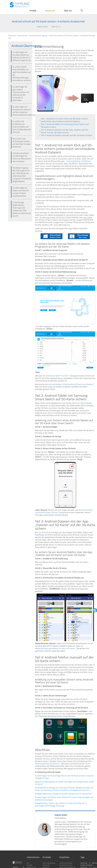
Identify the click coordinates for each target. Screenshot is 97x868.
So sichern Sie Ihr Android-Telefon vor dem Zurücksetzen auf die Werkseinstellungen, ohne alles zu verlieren (22, 74)
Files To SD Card (42, 532)
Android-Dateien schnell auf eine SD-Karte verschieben (70, 384)
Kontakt (30, 865)
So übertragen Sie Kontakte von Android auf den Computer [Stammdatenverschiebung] (22, 111)
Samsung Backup (49, 863)
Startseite (12, 36)
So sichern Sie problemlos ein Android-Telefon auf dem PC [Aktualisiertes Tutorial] (22, 127)
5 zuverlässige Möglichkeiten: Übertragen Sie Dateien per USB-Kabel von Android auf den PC (22, 209)
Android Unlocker (66, 863)
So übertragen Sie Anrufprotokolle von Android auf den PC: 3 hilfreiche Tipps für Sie (22, 56)
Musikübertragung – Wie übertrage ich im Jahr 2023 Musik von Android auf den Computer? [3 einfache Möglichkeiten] (22, 175)
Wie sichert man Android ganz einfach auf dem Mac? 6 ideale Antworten (22, 143)
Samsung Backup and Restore (47, 764)
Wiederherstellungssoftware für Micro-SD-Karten (55, 648)
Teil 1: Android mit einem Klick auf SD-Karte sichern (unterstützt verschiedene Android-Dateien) (64, 120)
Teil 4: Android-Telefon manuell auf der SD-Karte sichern (66, 135)
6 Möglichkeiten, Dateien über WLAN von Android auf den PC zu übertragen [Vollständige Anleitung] (61, 805)
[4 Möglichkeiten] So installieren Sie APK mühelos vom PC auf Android (63, 794)
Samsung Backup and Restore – (79, 161)
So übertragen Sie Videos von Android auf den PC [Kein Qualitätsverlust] (21, 192)
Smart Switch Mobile (83, 403)
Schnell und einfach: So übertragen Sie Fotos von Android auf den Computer (22, 157)
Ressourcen (50, 11)
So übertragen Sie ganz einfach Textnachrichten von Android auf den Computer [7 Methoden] (21, 94)
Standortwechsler (66, 865)
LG (90, 863)
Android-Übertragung (38, 36)
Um (28, 863)
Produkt (33, 11)
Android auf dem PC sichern (57, 376)
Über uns (68, 11)
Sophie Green (42, 27)
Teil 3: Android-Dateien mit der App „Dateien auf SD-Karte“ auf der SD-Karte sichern (65, 131)
